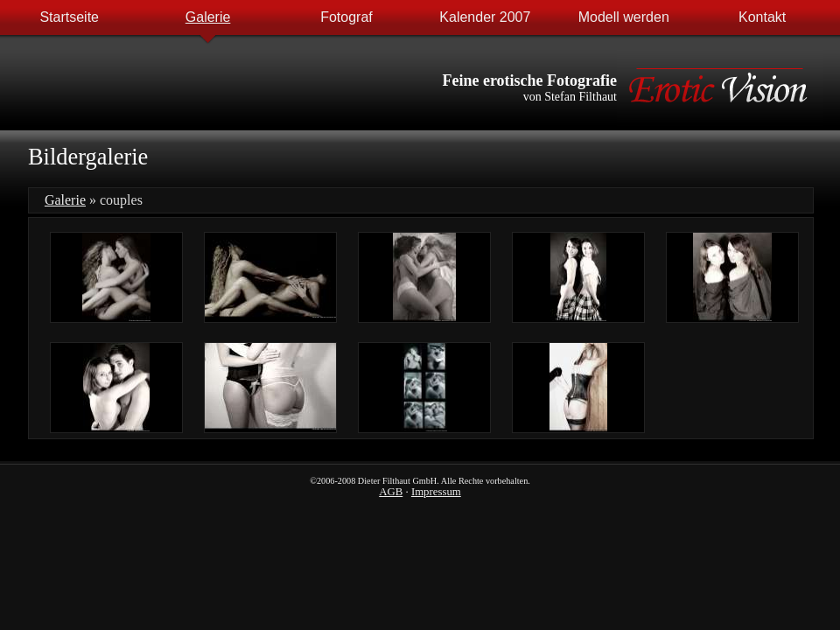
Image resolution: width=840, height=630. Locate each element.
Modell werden (624, 17)
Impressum (436, 492)
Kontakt (762, 17)
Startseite (69, 17)
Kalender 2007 (485, 17)
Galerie (208, 17)
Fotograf (346, 17)
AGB (391, 492)
